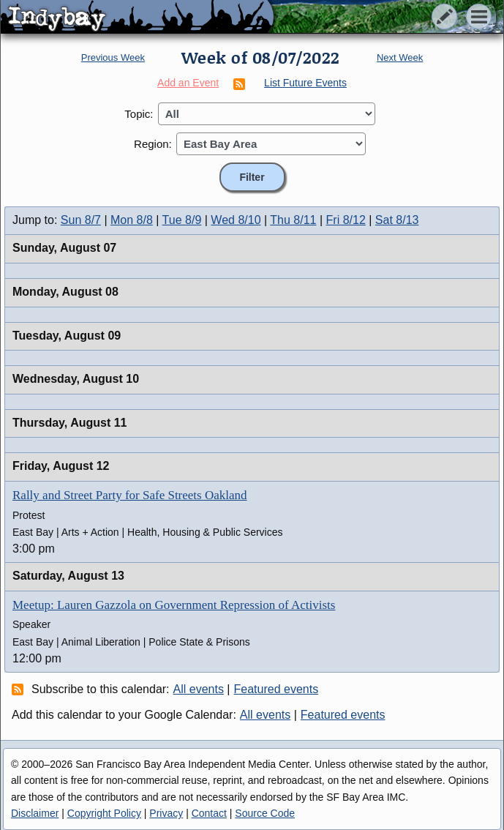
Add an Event (188, 83)
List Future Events (305, 83)
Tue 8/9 (182, 220)
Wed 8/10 (236, 220)
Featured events (277, 689)
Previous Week (113, 57)
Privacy (166, 813)
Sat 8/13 (397, 220)
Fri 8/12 (346, 220)
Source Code (265, 813)
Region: (153, 144)
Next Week (400, 57)
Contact (209, 813)
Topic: (139, 114)
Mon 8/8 (132, 220)
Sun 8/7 (81, 220)
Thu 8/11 (293, 220)
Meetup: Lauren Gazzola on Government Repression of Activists (174, 605)
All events (199, 689)
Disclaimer (35, 813)
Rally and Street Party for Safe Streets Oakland (130, 495)
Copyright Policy (104, 813)
